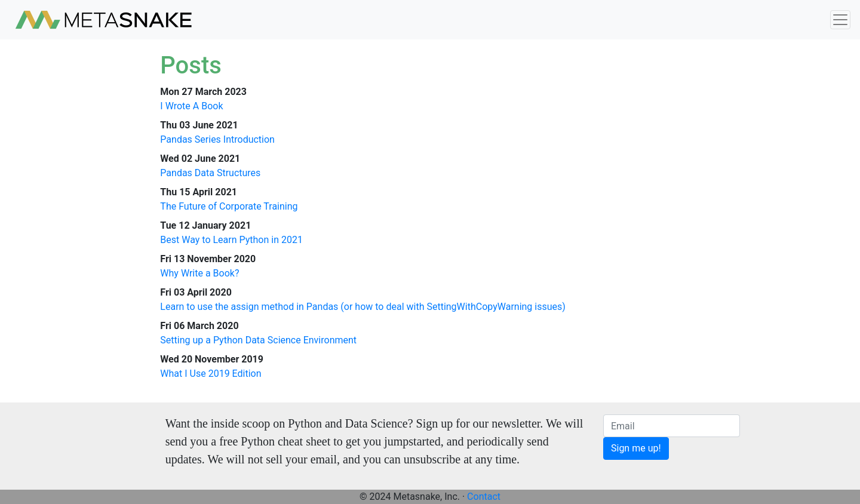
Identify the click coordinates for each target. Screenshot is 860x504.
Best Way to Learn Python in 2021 (231, 240)
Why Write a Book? (199, 273)
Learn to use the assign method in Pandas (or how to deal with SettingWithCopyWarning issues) (363, 307)
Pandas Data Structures (210, 173)
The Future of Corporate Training (229, 206)
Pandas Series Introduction (217, 139)
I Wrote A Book (191, 106)
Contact (484, 497)
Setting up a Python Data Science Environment (258, 340)
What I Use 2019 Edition (211, 374)
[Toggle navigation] (840, 20)
